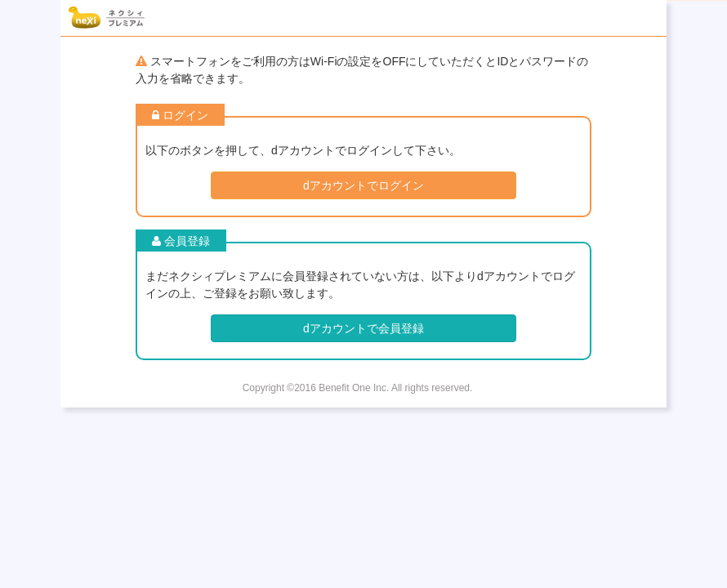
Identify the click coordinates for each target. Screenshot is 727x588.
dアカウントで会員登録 (363, 328)
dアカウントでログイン (363, 185)
